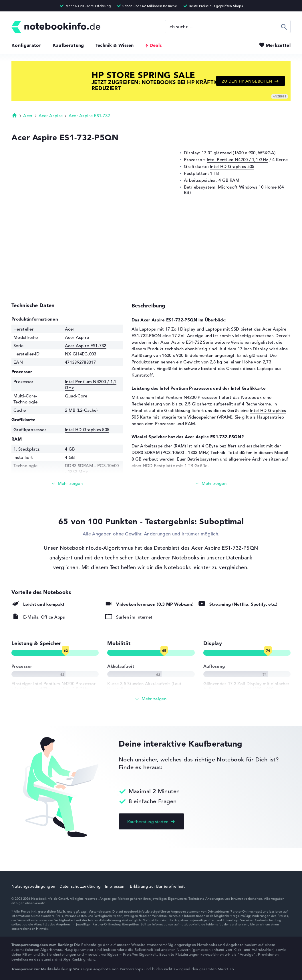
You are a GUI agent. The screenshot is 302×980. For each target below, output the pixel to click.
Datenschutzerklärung (80, 886)
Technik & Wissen (115, 45)
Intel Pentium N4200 (176, 397)
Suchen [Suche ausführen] (284, 27)
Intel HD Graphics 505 (232, 166)
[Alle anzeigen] (151, 699)
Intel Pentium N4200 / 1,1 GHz (238, 160)
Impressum (115, 886)
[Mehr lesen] (67, 484)
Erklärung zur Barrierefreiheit (157, 886)
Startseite (15, 115)
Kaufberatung (68, 45)
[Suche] (228, 27)
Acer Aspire (51, 116)
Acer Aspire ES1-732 (89, 116)
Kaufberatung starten (148, 822)
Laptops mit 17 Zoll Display (167, 329)
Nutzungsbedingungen (33, 886)
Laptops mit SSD (222, 329)
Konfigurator (26, 45)
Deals (156, 45)
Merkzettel (278, 45)
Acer (28, 116)
